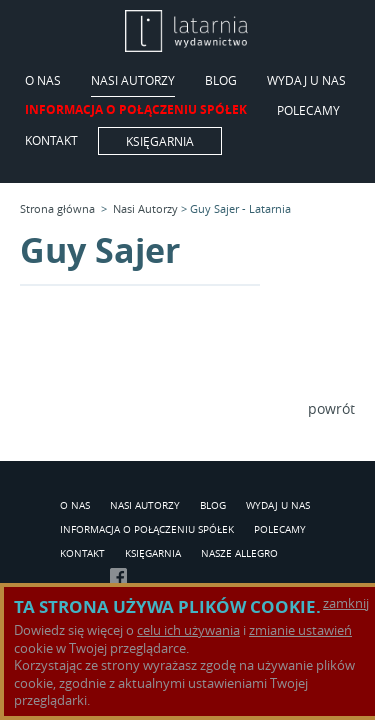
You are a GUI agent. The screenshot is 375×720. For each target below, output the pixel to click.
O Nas (43, 81)
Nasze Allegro (239, 554)
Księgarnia (160, 141)
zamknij (346, 603)
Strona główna (57, 208)
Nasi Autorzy (133, 81)
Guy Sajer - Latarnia (240, 208)
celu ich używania (188, 630)
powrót (331, 408)
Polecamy (308, 111)
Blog (221, 81)
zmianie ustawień (300, 630)
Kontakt (51, 141)
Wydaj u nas (306, 81)
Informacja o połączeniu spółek (136, 111)
